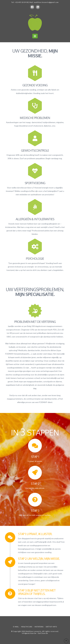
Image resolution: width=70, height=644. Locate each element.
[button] (35, 36)
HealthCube (27, 627)
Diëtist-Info (51, 627)
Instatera (39, 627)
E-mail (16, 627)
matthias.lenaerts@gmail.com (46, 2)
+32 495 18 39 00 (22, 2)
